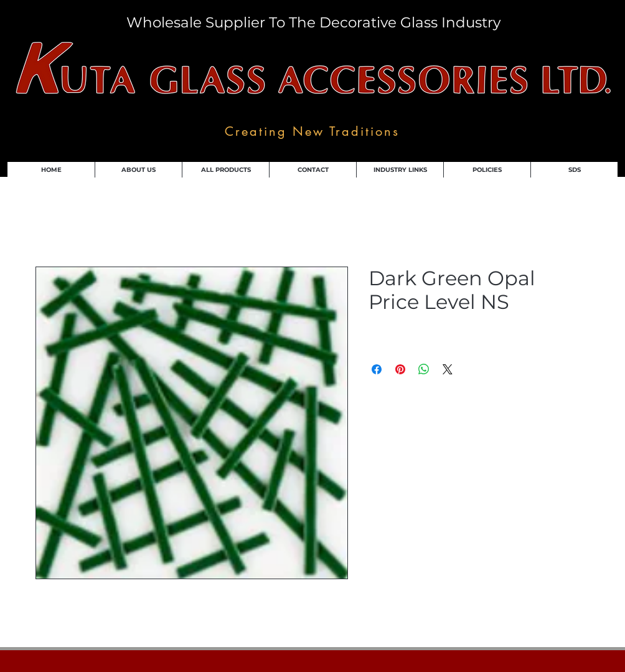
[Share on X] (448, 369)
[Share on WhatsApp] (424, 369)
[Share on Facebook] (377, 369)
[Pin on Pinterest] (400, 369)
